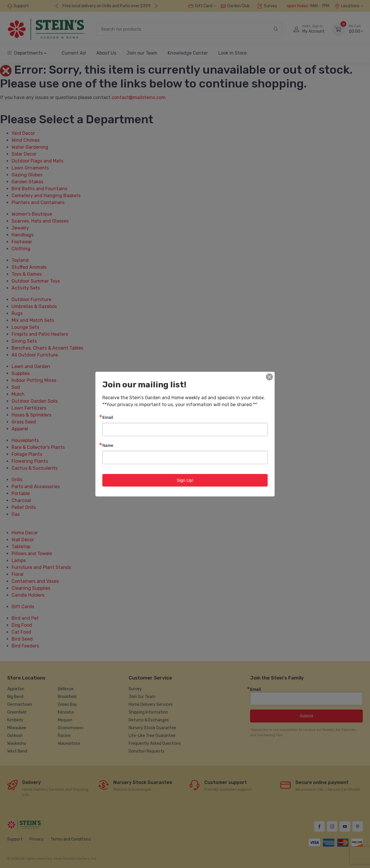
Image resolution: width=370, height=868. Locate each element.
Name (108, 445)
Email (108, 417)
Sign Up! (185, 480)
